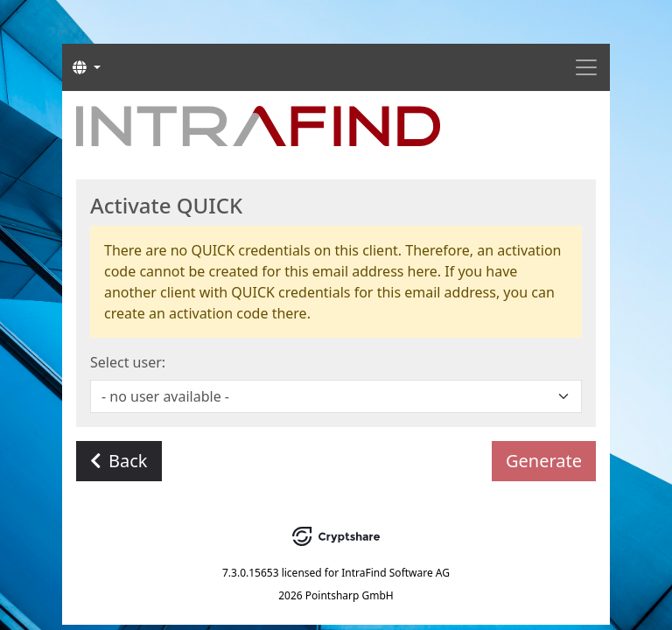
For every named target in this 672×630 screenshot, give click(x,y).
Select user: (128, 362)
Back (119, 461)
